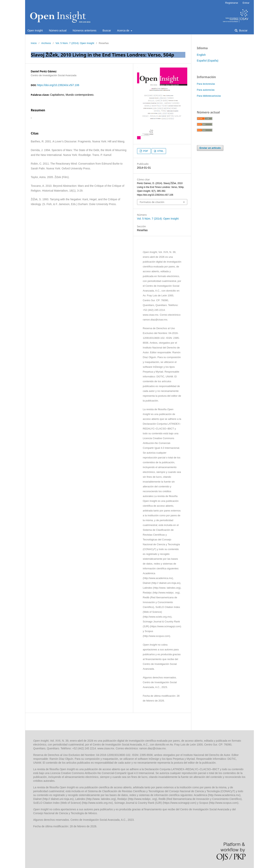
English (201, 55)
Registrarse (232, 3)
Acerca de (124, 30)
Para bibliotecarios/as (209, 96)
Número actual (58, 30)
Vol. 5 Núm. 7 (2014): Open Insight (75, 43)
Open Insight (35, 30)
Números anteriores (84, 30)
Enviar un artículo (210, 148)
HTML (160, 151)
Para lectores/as (206, 84)
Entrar (246, 3)
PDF (145, 151)
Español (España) (208, 61)
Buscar (107, 30)
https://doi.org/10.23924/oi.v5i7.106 (58, 85)
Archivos (46, 43)
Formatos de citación (152, 202)
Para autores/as (206, 90)
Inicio (34, 43)
